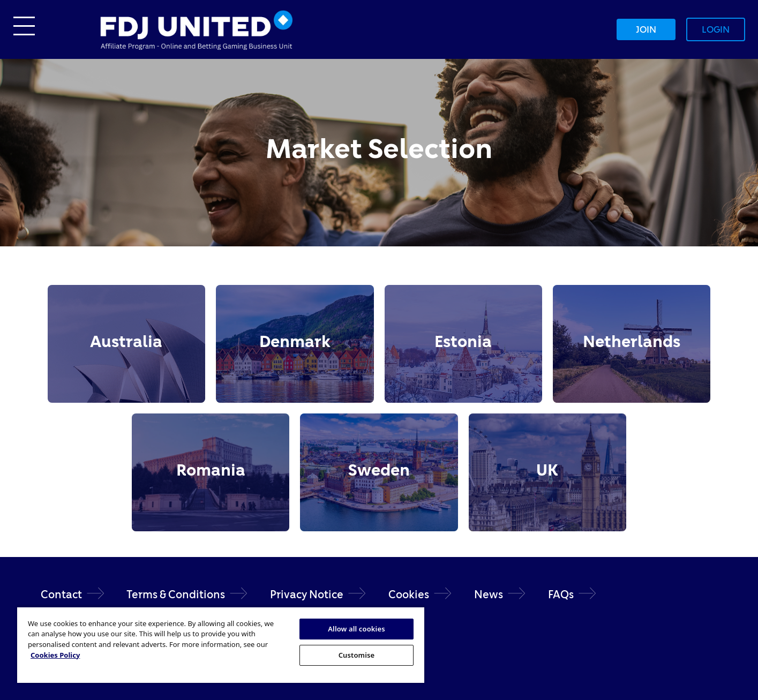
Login (716, 29)
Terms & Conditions (176, 594)
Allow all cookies (357, 629)
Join (646, 29)
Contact (61, 594)
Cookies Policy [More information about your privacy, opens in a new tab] (55, 655)
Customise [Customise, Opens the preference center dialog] (357, 655)
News (489, 594)
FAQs (561, 594)
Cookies (409, 594)
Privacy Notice (307, 594)
